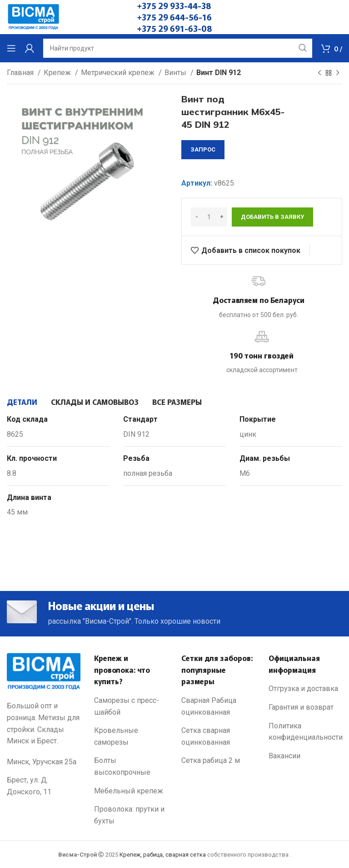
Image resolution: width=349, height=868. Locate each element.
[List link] (131, 706)
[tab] (22, 402)
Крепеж (58, 73)
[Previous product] (319, 73)
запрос (203, 149)
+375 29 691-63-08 (175, 28)
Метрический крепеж (119, 73)
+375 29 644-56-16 (174, 17)
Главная (21, 73)
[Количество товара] (209, 217)
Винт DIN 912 (219, 73)
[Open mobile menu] (11, 48)
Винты (176, 73)
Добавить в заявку (272, 217)
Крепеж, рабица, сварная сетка (163, 855)
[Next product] (338, 73)
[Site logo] (33, 17)
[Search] (178, 48)
